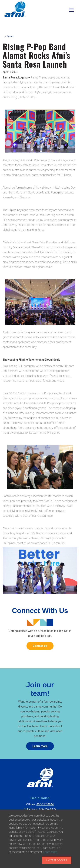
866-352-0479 (48, 809)
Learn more (40, 746)
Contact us (40, 646)
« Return (10, 36)
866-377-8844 (45, 804)
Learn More (50, 852)
